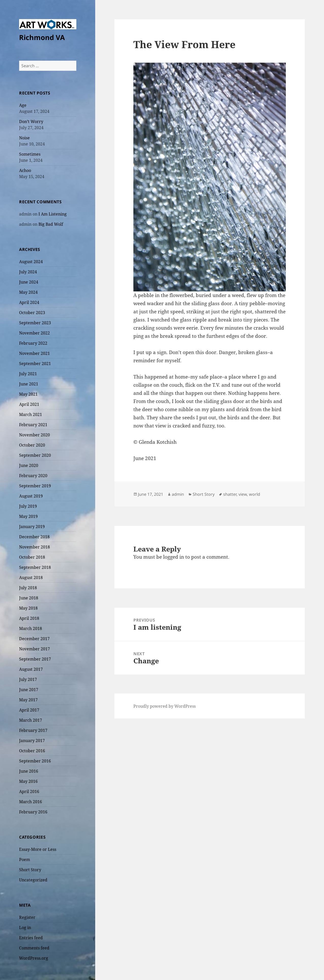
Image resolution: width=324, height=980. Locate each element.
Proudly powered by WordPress (165, 706)
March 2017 (31, 720)
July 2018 (28, 588)
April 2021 (29, 404)
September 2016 (35, 761)
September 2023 (35, 323)
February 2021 (33, 425)
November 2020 (34, 435)
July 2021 (28, 374)
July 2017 (28, 679)
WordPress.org (34, 958)
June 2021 (29, 384)
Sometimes (30, 154)
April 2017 (29, 710)
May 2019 (28, 516)
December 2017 (34, 639)
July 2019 (28, 506)
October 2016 (32, 751)
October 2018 (32, 557)
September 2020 (35, 455)
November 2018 (34, 547)
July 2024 (28, 272)
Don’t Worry (31, 122)
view (243, 494)
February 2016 (33, 812)
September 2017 (35, 659)
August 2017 (31, 669)
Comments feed (34, 948)
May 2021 (28, 394)
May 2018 (28, 608)
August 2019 (31, 496)
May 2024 (28, 292)
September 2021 (35, 364)
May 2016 (28, 781)
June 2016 (29, 771)
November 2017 (34, 649)
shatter (230, 494)
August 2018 (31, 578)
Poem (25, 860)
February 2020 (33, 476)
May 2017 (28, 700)
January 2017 (32, 741)
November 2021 (34, 353)
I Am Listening (53, 214)
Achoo (25, 170)
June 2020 (29, 465)
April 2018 (29, 618)
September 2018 (35, 567)
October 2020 (32, 445)
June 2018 (29, 598)
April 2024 (29, 302)
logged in (174, 557)
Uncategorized (33, 880)
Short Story (30, 870)
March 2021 (31, 414)
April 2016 (29, 791)
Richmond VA (42, 37)
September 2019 (35, 486)
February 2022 (33, 343)
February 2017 (33, 730)
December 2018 (34, 537)
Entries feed (31, 938)
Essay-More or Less (38, 849)
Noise (24, 138)
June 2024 (29, 282)
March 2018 (31, 628)
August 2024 (31, 262)
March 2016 (31, 802)
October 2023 (32, 313)
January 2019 (32, 527)
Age (23, 105)
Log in (25, 928)
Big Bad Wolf (51, 224)
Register (27, 917)
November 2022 (34, 333)
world (255, 494)
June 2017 (29, 690)
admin (178, 494)
